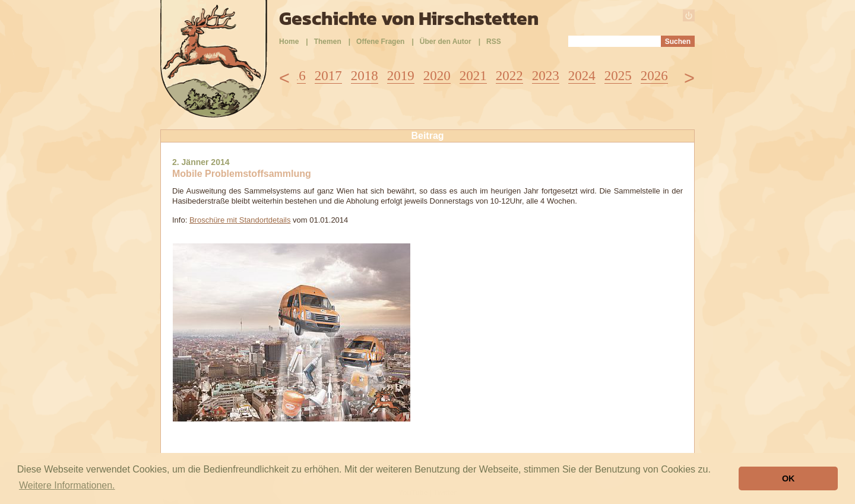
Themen (328, 42)
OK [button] (788, 478)
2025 (618, 76)
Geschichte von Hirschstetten (409, 18)
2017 (328, 76)
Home (289, 42)
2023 (546, 76)
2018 (365, 76)
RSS (494, 42)
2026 (654, 76)
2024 (582, 76)
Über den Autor (446, 42)
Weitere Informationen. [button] (67, 485)
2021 (473, 76)
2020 (437, 76)
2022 (509, 76)
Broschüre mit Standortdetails (240, 220)
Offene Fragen (380, 42)
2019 (401, 76)
